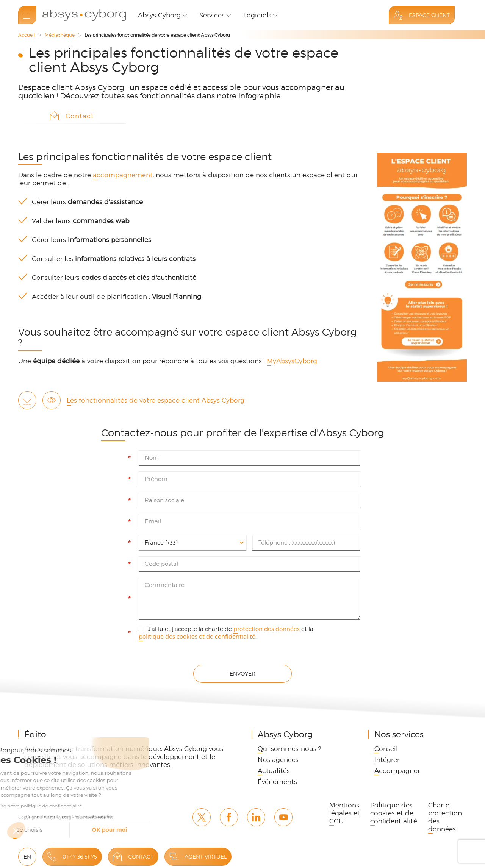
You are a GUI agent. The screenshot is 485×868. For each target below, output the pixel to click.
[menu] (27, 15)
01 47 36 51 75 (80, 856)
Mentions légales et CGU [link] (345, 813)
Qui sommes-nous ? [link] (289, 749)
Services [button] (212, 15)
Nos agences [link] (278, 760)
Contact (141, 856)
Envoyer (242, 674)
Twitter (202, 817)
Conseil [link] (386, 749)
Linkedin (256, 817)
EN (27, 856)
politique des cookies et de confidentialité (197, 637)
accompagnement (123, 175)
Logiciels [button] (257, 15)
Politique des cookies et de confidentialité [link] (394, 813)
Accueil (27, 35)
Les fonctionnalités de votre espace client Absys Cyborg (156, 400)
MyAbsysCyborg (293, 361)
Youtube (283, 817)
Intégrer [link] (387, 760)
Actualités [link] (274, 771)
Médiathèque (60, 35)
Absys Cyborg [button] (159, 15)
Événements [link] (277, 782)
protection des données (267, 629)
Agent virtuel (206, 856)
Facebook (229, 817)
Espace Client (429, 15)
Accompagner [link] (397, 771)
